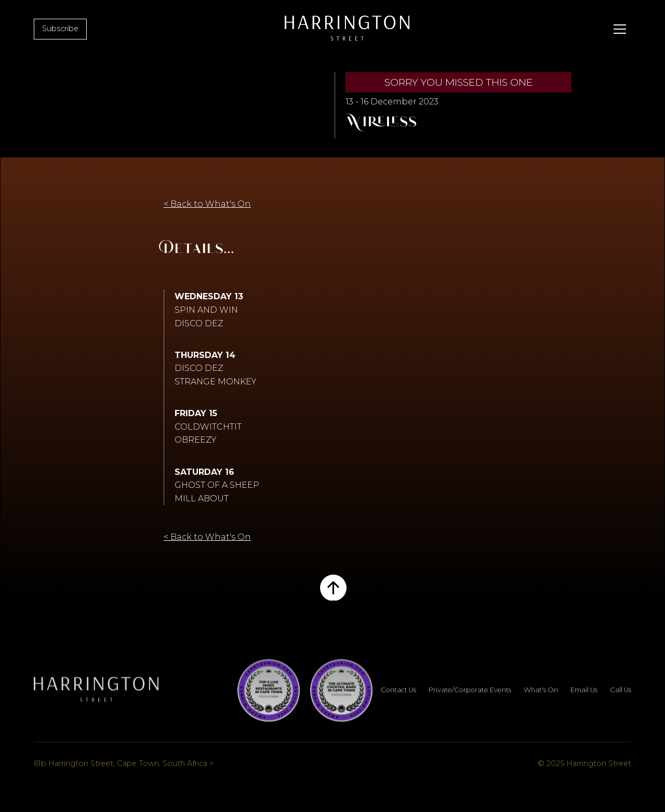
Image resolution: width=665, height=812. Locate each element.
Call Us (621, 697)
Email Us (584, 697)
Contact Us (398, 697)
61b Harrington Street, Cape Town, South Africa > (124, 770)
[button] (620, 29)
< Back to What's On (207, 204)
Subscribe (60, 29)
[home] (347, 29)
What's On (541, 697)
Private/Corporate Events (470, 697)
